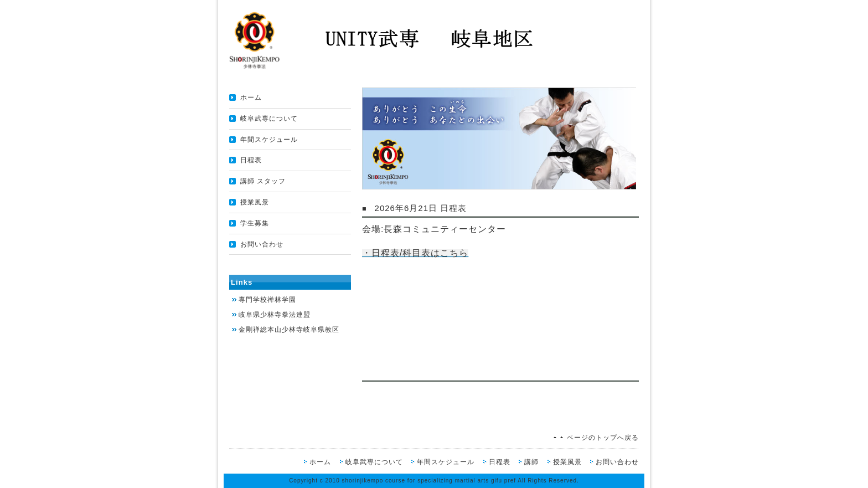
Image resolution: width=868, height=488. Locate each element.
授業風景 (255, 202)
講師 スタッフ (263, 181)
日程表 (251, 160)
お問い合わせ (262, 244)
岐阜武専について (269, 119)
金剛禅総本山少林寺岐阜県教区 (289, 330)
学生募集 (255, 223)
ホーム (251, 97)
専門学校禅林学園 (267, 300)
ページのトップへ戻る (603, 438)
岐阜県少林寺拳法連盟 (275, 315)
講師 (531, 462)
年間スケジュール (269, 140)
